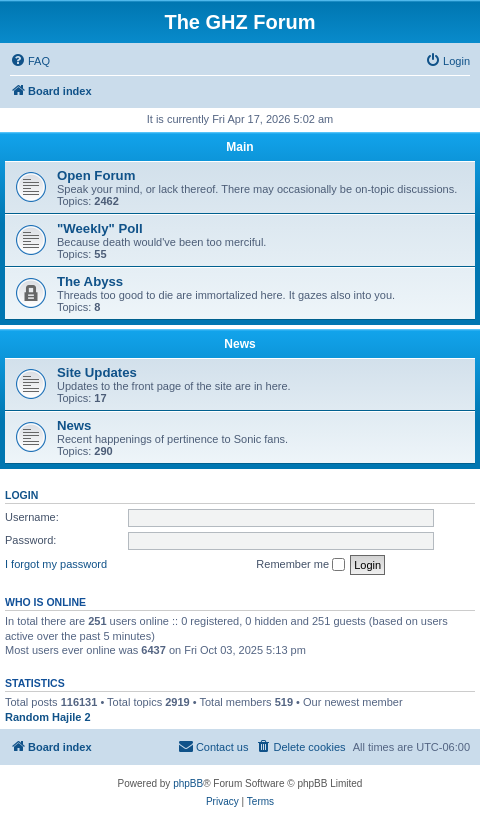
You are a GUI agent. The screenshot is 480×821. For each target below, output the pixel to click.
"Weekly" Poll (100, 228)
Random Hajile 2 (48, 717)
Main (239, 147)
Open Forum (96, 175)
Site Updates (97, 372)
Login (21, 495)
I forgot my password (56, 564)
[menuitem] (30, 61)
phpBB (188, 783)
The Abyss (90, 281)
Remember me (300, 565)
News (239, 344)
